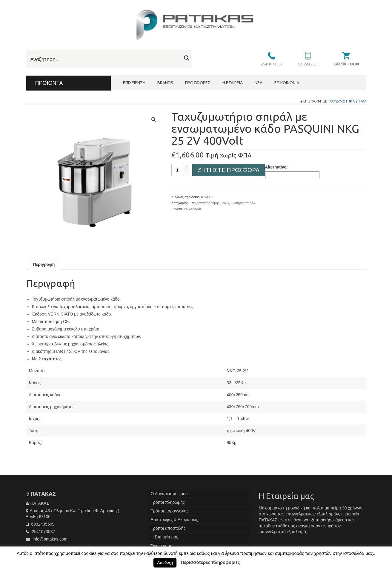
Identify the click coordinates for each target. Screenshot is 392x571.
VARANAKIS (193, 209)
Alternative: (276, 167)
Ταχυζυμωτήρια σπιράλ (347, 101)
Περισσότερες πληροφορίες (210, 562)
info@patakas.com (47, 539)
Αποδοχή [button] (165, 562)
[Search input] (105, 59)
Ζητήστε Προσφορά (229, 170)
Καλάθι (346, 64)
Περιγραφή (44, 264)
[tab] (44, 264)
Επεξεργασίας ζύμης (205, 203)
